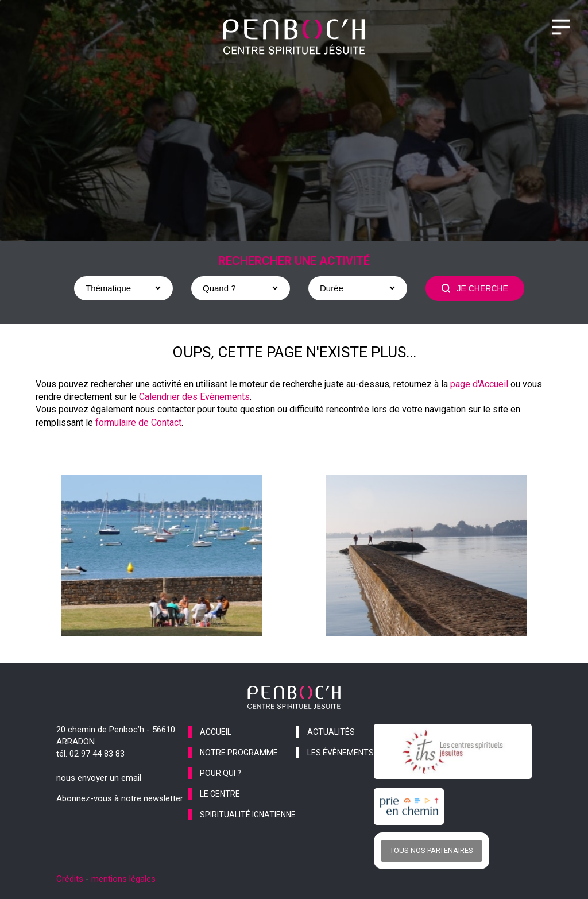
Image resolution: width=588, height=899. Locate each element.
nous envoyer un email (99, 778)
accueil (216, 732)
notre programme (239, 753)
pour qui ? (220, 773)
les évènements (341, 753)
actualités (331, 732)
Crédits (70, 879)
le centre (220, 794)
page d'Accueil (479, 384)
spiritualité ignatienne (248, 815)
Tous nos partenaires (432, 850)
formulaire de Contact (138, 423)
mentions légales (123, 879)
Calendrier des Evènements (194, 397)
